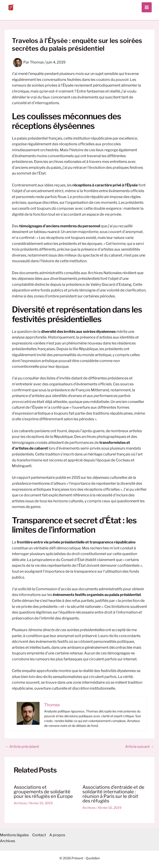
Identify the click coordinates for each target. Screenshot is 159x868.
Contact (39, 835)
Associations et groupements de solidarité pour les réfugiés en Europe (43, 792)
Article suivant (140, 747)
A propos (57, 835)
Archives (20, 803)
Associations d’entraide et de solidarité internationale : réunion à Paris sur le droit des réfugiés (113, 794)
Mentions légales (14, 835)
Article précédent (22, 747)
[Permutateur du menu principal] (147, 7)
